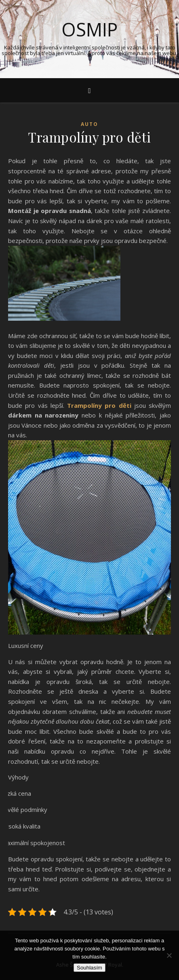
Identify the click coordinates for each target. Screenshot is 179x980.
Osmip (89, 29)
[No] (169, 955)
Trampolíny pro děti (99, 405)
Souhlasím (89, 968)
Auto (89, 124)
